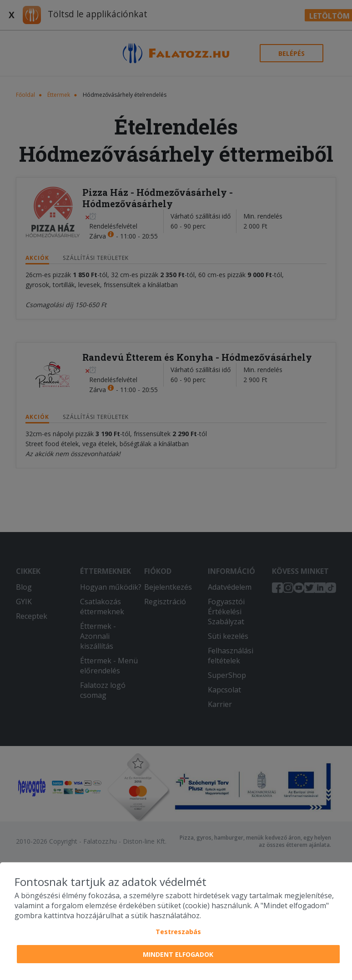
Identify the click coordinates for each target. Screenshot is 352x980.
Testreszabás (178, 932)
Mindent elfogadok (178, 954)
